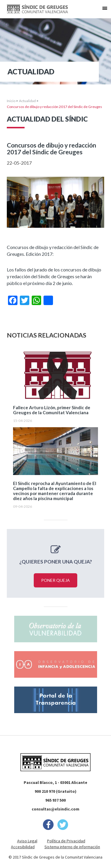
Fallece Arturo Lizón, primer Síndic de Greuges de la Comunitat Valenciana (52, 410)
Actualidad (27, 101)
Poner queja (55, 580)
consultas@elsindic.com (55, 809)
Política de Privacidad (66, 841)
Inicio (11, 101)
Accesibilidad (23, 847)
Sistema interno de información (72, 847)
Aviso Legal (27, 841)
